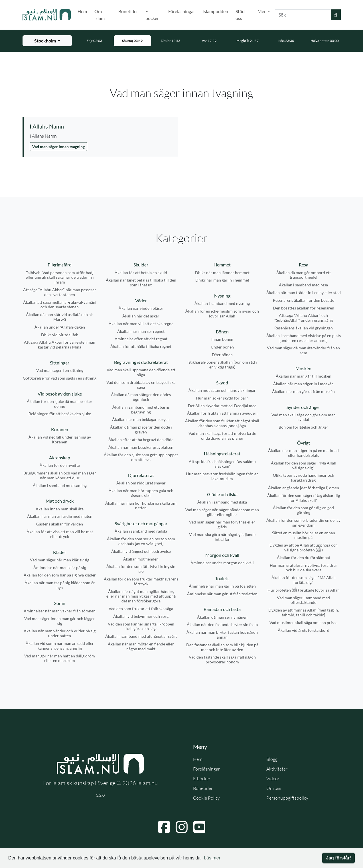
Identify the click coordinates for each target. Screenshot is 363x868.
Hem (82, 11)
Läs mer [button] (212, 858)
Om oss (274, 788)
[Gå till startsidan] (47, 15)
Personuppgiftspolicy (287, 798)
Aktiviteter (277, 769)
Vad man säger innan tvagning (58, 147)
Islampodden (215, 11)
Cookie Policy (206, 798)
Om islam (100, 15)
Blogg (272, 759)
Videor (273, 779)
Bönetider (128, 11)
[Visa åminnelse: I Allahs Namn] (101, 126)
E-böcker (152, 15)
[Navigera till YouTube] (199, 827)
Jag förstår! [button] (338, 858)
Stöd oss (240, 15)
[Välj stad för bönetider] (47, 41)
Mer (262, 11)
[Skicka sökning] (336, 15)
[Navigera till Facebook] (164, 827)
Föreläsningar (182, 11)
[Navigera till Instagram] (182, 827)
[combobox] (303, 15)
